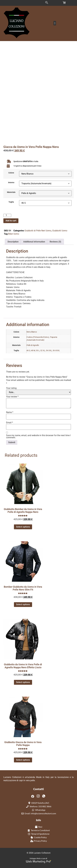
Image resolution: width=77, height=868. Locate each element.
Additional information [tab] (34, 242)
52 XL (43, 351)
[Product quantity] (7, 215)
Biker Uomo (14, 234)
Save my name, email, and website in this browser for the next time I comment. (38, 436)
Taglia (11, 202)
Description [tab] (13, 242)
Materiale (11, 192)
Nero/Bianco (32, 332)
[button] (55, 23)
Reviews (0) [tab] (55, 242)
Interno (11, 183)
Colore (11, 173)
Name (10, 412)
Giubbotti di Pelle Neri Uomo (38, 231)
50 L (38, 351)
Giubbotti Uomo (60, 231)
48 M (33, 351)
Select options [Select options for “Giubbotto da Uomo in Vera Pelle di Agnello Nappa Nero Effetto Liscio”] (23, 682)
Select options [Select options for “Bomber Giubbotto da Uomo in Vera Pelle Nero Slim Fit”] (23, 604)
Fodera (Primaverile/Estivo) (38, 337)
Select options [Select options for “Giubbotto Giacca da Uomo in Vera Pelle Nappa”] (23, 760)
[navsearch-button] (47, 3)
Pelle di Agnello (33, 345)
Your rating (11, 388)
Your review (12, 397)
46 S (28, 351)
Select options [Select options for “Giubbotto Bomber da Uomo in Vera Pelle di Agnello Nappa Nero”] (23, 527)
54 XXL (49, 351)
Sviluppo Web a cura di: (38, 858)
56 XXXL (56, 351)
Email (10, 423)
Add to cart (11, 221)
